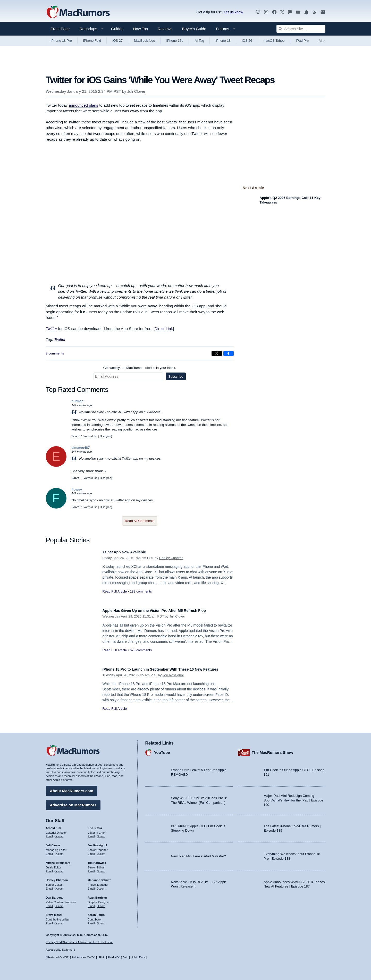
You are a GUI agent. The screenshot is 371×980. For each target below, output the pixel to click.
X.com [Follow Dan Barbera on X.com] (59, 903)
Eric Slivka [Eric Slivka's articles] (95, 825)
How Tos (141, 29)
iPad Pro (302, 41)
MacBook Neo (145, 41)
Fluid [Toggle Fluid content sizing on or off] (102, 957)
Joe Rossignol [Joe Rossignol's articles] (97, 843)
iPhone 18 (223, 41)
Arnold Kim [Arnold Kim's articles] (53, 825)
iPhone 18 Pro (61, 41)
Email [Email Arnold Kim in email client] (49, 834)
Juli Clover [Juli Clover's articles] (53, 843)
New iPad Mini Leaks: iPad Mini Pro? (199, 854)
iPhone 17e (175, 41)
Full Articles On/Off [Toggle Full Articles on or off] (83, 957)
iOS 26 (247, 41)
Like (95, 436)
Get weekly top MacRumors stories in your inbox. (140, 368)
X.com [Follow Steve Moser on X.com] (59, 921)
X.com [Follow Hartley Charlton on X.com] (59, 886)
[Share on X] (217, 353)
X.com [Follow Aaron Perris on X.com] (101, 921)
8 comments (55, 353)
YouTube (162, 750)
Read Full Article (115, 591)
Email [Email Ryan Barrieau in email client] (91, 903)
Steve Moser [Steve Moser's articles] (54, 912)
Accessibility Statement (60, 950)
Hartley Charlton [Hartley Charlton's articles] (57, 877)
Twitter (52, 329)
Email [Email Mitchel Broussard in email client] (49, 869)
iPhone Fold (92, 41)
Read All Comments (140, 521)
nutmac (78, 401)
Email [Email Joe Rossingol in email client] (91, 851)
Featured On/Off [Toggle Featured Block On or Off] (58, 957)
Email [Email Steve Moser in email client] (49, 921)
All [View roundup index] (322, 41)
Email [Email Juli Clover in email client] (49, 851)
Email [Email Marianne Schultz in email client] (91, 886)
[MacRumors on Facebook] (274, 12)
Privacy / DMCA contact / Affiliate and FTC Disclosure (79, 942)
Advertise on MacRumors (73, 802)
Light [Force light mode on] (134, 957)
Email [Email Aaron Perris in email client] (91, 921)
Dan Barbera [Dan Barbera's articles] (54, 895)
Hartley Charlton (171, 558)
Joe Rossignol (173, 681)
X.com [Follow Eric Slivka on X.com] (101, 834)
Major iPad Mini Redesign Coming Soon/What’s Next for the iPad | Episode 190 (293, 798)
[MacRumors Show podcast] (258, 12)
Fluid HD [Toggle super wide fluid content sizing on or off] (113, 957)
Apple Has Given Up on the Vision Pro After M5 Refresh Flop (165, 610)
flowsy (77, 489)
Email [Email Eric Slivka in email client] (91, 834)
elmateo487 (81, 448)
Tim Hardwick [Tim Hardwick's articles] (97, 860)
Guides (117, 29)
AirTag (199, 41)
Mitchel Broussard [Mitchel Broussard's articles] (58, 860)
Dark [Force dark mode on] (142, 957)
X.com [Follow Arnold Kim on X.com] (59, 834)
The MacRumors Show (272, 750)
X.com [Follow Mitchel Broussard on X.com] (59, 869)
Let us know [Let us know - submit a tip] (234, 12)
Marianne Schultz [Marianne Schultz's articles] (99, 877)
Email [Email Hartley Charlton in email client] (49, 886)
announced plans (83, 105)
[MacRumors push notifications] (306, 12)
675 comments (141, 650)
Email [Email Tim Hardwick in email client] (91, 869)
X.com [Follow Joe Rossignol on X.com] (101, 851)
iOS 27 (117, 41)
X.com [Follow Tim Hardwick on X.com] (101, 869)
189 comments (141, 591)
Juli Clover (136, 91)
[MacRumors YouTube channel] (298, 12)
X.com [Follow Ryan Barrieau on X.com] (101, 903)
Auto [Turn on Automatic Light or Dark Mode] (125, 957)
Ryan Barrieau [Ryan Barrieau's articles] (97, 895)
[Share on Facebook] (229, 353)
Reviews (165, 29)
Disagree (105, 436)
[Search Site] (301, 29)
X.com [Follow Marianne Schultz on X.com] (101, 886)
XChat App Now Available (129, 552)
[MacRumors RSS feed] (315, 12)
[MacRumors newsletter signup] (323, 12)
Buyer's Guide (194, 29)
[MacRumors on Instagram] (266, 12)
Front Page (60, 29)
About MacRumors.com (72, 788)
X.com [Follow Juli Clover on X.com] (59, 851)
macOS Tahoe (274, 41)
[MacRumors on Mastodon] (290, 12)
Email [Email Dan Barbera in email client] (49, 903)
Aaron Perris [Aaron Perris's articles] (96, 912)
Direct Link (164, 329)
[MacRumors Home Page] (78, 12)
